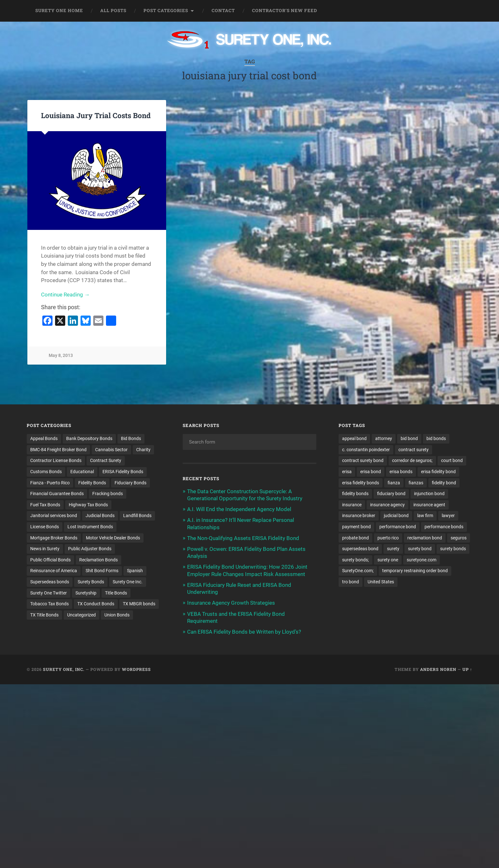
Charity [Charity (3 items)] (143, 450)
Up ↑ (467, 669)
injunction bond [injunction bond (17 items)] (429, 494)
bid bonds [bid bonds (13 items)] (436, 438)
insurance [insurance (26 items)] (352, 505)
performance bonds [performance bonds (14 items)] (444, 527)
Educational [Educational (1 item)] (82, 472)
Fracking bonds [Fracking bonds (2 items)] (108, 494)
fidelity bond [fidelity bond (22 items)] (444, 483)
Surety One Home (59, 11)
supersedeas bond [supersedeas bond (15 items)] (360, 549)
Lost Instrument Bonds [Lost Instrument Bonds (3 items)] (90, 527)
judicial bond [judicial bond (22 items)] (396, 516)
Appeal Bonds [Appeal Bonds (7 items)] (44, 438)
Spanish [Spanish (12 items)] (135, 571)
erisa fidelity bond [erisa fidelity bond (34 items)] (438, 472)
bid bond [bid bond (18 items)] (409, 438)
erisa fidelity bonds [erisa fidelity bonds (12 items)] (361, 483)
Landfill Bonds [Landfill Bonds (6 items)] (137, 516)
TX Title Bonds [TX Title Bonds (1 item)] (44, 615)
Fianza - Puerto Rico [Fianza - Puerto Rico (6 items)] (50, 483)
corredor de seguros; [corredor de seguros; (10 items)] (412, 461)
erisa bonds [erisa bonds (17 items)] (401, 472)
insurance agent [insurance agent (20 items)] (429, 505)
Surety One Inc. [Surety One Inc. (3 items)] (128, 582)
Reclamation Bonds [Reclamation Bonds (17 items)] (98, 560)
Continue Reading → (65, 295)
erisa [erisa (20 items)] (347, 472)
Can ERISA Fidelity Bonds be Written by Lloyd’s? (244, 632)
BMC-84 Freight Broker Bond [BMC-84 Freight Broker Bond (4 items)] (58, 450)
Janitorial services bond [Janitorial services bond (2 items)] (54, 516)
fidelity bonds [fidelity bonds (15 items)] (355, 494)
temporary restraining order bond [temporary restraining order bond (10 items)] (415, 571)
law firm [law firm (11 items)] (425, 516)
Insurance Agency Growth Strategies (231, 603)
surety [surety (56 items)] (393, 549)
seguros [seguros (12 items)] (459, 538)
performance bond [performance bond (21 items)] (398, 527)
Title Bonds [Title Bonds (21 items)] (116, 593)
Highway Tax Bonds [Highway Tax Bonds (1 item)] (88, 505)
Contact (223, 11)
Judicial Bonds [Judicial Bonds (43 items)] (100, 516)
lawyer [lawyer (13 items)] (448, 516)
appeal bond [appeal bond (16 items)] (354, 438)
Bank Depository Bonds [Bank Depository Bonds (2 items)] (89, 438)
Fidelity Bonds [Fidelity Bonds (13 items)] (92, 483)
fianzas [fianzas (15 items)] (416, 483)
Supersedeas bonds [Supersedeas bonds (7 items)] (50, 582)
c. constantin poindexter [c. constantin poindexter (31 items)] (366, 450)
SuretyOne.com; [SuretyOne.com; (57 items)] (358, 571)
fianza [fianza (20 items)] (394, 483)
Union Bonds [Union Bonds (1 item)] (117, 615)
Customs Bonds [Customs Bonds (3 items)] (46, 472)
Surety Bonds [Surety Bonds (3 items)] (91, 582)
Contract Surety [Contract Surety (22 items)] (106, 461)
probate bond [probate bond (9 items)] (355, 538)
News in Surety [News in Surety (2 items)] (45, 549)
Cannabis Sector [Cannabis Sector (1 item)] (111, 450)
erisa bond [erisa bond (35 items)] (371, 472)
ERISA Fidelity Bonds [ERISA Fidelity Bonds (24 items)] (123, 472)
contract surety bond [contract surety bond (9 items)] (363, 461)
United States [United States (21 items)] (381, 582)
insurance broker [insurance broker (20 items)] (359, 516)
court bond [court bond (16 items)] (452, 461)
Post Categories (166, 11)
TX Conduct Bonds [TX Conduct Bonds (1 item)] (96, 604)
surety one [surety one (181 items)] (388, 560)
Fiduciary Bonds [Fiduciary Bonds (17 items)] (130, 483)
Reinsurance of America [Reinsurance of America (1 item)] (54, 571)
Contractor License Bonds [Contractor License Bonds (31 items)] (56, 461)
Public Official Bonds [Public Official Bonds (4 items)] (50, 560)
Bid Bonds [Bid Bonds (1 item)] (131, 438)
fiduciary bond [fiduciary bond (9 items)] (391, 494)
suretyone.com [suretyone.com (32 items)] (422, 560)
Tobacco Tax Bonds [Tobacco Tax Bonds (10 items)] (49, 604)
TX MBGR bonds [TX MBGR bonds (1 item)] (139, 604)
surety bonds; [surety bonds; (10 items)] (355, 560)
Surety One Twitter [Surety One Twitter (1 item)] (49, 593)
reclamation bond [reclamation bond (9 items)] (425, 538)
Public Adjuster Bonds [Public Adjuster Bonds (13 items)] (90, 549)
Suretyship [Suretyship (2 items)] (86, 593)
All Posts (113, 11)
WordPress (136, 669)
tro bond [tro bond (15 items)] (351, 582)
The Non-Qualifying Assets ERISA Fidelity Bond (243, 538)
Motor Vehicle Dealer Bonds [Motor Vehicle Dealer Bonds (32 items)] (113, 538)
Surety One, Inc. (64, 669)
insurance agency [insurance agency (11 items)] (387, 505)
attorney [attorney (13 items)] (384, 438)
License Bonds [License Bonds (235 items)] (45, 527)
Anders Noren (438, 669)
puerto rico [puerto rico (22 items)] (388, 538)
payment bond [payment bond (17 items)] (356, 527)
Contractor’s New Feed (285, 11)
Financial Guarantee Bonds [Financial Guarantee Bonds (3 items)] (57, 494)
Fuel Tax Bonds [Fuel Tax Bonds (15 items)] (45, 505)
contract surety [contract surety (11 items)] (414, 450)
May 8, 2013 (61, 356)
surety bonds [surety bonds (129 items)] (453, 549)
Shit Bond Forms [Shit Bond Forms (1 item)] (102, 571)
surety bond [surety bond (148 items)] (420, 549)
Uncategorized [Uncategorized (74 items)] (81, 615)
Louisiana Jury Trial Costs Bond (96, 115)
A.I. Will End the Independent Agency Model (239, 509)
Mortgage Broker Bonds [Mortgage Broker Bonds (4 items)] (54, 538)
